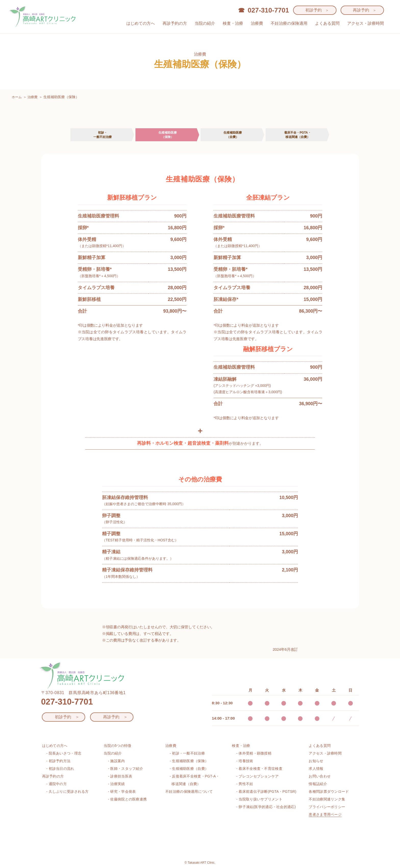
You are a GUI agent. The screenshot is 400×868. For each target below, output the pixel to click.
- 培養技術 (245, 760)
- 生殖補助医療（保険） (189, 760)
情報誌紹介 (318, 783)
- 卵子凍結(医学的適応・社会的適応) (266, 806)
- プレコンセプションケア (257, 775)
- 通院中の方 (57, 783)
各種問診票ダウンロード (329, 791)
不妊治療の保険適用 (289, 23)
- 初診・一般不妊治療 (187, 752)
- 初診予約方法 (59, 760)
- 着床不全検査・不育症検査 (259, 768)
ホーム (17, 97)
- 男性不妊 (245, 783)
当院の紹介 (205, 23)
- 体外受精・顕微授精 (254, 752)
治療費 (257, 23)
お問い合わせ (320, 775)
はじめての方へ (141, 23)
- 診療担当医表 (120, 775)
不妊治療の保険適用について (189, 791)
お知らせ (316, 760)
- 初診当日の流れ (60, 768)
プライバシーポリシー (327, 806)
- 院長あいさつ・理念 (64, 752)
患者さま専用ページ (325, 814)
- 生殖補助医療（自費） (189, 768)
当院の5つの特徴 (117, 745)
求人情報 (316, 768)
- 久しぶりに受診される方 (68, 791)
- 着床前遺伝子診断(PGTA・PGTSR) (266, 791)
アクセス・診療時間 (366, 23)
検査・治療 (233, 23)
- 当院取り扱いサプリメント (259, 798)
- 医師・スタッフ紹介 (126, 768)
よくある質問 (327, 23)
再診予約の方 (175, 23)
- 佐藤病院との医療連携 (127, 798)
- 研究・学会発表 (122, 791)
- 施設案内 (116, 760)
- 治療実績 (116, 783)
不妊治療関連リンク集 (327, 798)
